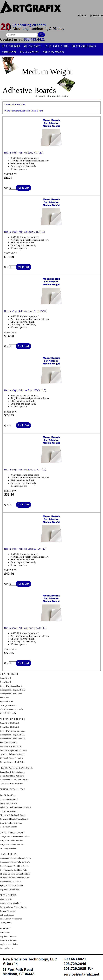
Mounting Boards (11, 46)
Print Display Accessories (11, 919)
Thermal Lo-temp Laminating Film (15, 874)
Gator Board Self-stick (10, 727)
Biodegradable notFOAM (11, 694)
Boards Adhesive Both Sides (12, 762)
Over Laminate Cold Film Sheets (14, 866)
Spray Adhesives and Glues (12, 885)
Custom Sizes (9, 52)
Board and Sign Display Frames (14, 907)
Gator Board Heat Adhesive (12, 776)
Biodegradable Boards (84, 46)
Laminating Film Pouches (12, 833)
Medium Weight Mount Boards (13, 750)
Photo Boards (6, 899)
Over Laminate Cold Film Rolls (14, 870)
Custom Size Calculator (12, 789)
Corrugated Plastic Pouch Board (14, 819)
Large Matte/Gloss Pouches (12, 844)
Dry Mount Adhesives (10, 889)
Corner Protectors (8, 911)
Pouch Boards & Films (57, 46)
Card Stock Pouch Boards (11, 823)
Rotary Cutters (6, 948)
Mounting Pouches (8, 848)
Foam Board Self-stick (10, 723)
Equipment (5, 929)
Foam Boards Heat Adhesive (12, 772)
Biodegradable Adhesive (10, 882)
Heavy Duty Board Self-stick (12, 731)
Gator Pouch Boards (9, 811)
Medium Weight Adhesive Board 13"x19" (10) (25, 549)
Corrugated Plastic (8, 705)
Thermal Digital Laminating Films (15, 878)
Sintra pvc (4, 698)
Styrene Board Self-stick (11, 746)
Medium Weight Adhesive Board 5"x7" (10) (24, 153)
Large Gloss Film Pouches (11, 841)
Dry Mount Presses (8, 936)
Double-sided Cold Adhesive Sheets (15, 858)
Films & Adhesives (29, 52)
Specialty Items (8, 895)
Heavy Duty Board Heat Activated (15, 780)
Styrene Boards (7, 701)
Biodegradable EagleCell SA (12, 735)
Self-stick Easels (7, 915)
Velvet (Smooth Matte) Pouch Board (16, 807)
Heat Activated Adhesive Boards (16, 768)
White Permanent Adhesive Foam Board (23, 111)
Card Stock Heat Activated (11, 784)
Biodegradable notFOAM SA (13, 739)
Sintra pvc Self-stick (9, 743)
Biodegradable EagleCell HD (13, 690)
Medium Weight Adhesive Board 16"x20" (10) (25, 628)
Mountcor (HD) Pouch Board (13, 815)
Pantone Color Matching (11, 903)
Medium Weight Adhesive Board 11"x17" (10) (25, 470)
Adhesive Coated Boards (12, 719)
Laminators (5, 933)
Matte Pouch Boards (9, 803)
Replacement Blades (9, 944)
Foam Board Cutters (9, 940)
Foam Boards (6, 678)
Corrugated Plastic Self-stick (12, 754)
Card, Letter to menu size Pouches (15, 837)
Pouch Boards (7, 795)
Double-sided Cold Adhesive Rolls (15, 862)
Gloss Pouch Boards (9, 799)
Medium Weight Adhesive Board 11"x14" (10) (25, 390)
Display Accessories (53, 52)
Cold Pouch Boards (8, 827)
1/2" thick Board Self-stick (11, 758)
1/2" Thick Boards (8, 713)
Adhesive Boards (33, 46)
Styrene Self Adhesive (15, 105)
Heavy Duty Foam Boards (11, 686)
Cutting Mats (6, 923)
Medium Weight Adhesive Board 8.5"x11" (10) (25, 311)
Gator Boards (6, 682)
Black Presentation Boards (11, 709)
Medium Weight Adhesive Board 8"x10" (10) (25, 232)
